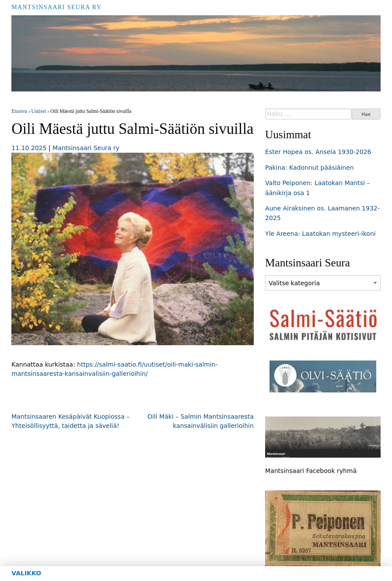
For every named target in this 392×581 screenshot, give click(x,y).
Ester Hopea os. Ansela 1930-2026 (318, 152)
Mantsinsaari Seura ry (56, 7)
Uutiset (39, 111)
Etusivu (19, 111)
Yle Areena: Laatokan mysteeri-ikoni (320, 234)
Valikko (26, 573)
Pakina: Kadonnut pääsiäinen (310, 168)
